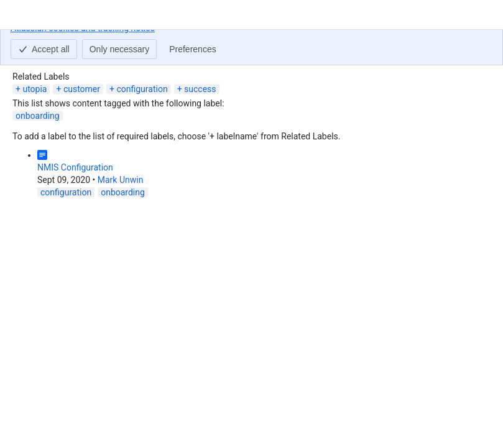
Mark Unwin (121, 180)
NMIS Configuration (75, 167)
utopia (35, 89)
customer (82, 89)
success (200, 89)
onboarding (38, 116)
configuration (142, 89)
